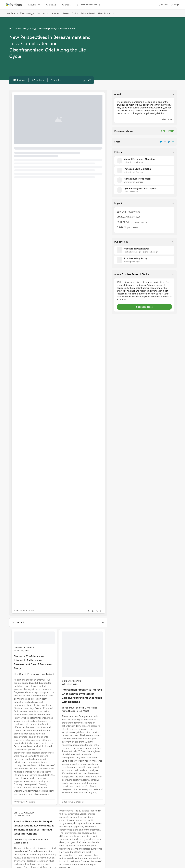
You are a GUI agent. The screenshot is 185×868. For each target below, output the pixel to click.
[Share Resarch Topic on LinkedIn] (169, 142)
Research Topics (68, 28)
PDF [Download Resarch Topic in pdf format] (163, 131)
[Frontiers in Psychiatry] (144, 260)
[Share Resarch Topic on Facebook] (165, 142)
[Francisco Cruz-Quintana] (144, 170)
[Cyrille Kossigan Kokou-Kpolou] (144, 190)
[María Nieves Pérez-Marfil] (144, 180)
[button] (38, 80)
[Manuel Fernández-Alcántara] (144, 161)
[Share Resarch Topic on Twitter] (161, 142)
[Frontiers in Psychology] (144, 250)
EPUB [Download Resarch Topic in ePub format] (171, 131)
